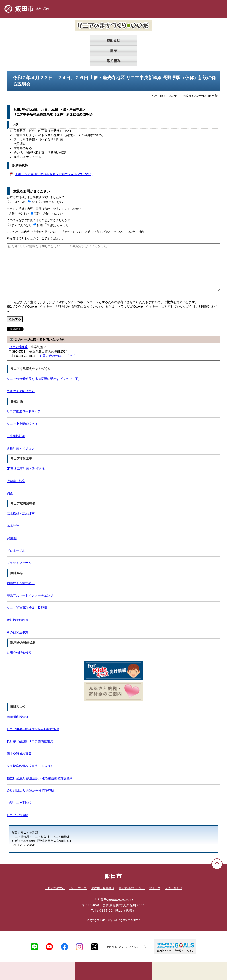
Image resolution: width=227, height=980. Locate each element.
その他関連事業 (18, 632)
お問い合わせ (174, 888)
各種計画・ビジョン (21, 448)
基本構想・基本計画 (21, 514)
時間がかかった (58, 225)
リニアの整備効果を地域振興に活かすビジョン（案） (44, 379)
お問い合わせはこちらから (58, 356)
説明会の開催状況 (19, 653)
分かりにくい (54, 214)
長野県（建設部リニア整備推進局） (31, 741)
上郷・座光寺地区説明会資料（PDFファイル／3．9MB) (54, 174)
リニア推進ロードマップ (24, 411)
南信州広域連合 (18, 717)
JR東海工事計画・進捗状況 (26, 469)
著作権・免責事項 (103, 888)
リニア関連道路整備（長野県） (28, 608)
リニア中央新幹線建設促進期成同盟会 (33, 729)
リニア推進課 (18, 347)
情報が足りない (53, 202)
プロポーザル (16, 550)
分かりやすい (20, 214)
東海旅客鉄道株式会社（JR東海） (30, 766)
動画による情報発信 (21, 583)
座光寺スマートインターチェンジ (30, 595)
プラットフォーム (19, 563)
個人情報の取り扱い (132, 888)
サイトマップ (78, 888)
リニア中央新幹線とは (22, 424)
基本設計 (13, 526)
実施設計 (13, 538)
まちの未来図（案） (21, 391)
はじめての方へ (55, 888)
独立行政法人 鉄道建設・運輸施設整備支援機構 (40, 778)
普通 (34, 202)
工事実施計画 (16, 436)
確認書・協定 (16, 481)
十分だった (19, 202)
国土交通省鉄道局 (19, 754)
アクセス (155, 888)
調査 (10, 493)
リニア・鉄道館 (18, 815)
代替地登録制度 (18, 620)
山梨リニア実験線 (19, 803)
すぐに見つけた (22, 225)
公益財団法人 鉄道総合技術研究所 (30, 791)
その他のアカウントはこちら (126, 947)
